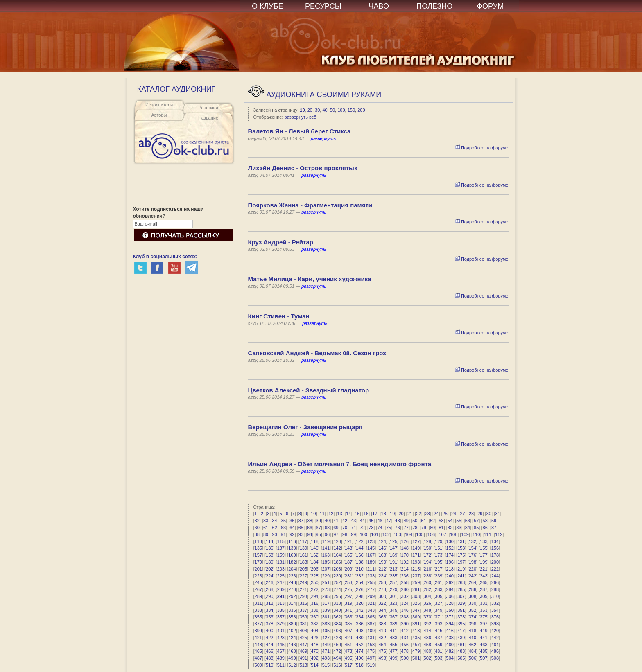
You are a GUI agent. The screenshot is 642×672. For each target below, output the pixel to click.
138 (292, 548)
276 (359, 589)
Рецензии (208, 108)
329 (461, 603)
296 (337, 596)
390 (405, 624)
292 (292, 596)
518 (359, 665)
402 (292, 631)
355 (258, 617)
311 (258, 603)
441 (484, 638)
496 (359, 658)
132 (472, 541)
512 (292, 665)
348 (427, 610)
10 (302, 110)
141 (326, 548)
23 (427, 514)
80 (432, 528)
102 (386, 534)
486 (495, 651)
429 (348, 638)
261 (439, 582)
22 (418, 514)
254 (359, 582)
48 (397, 521)
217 (439, 569)
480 (427, 651)
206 (314, 569)
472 (337, 651)
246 (269, 582)
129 (439, 541)
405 (326, 631)
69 (336, 528)
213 (393, 569)
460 (450, 645)
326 (427, 603)
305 (439, 596)
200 (361, 110)
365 (371, 617)
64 (292, 528)
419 (484, 631)
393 (439, 624)
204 (292, 569)
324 (405, 603)
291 (281, 596)
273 (326, 589)
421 (258, 638)
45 (371, 521)
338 (314, 610)
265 (484, 582)
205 (303, 569)
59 (494, 521)
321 (371, 603)
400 (269, 631)
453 (371, 645)
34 (274, 521)
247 (281, 582)
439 (461, 638)
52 (432, 521)
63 (283, 528)
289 (258, 596)
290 (269, 596)
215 (416, 569)
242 (472, 576)
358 (292, 617)
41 (336, 521)
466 (269, 651)
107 (442, 534)
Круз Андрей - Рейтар (281, 242)
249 (303, 582)
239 (439, 576)
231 (348, 576)
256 (382, 582)
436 (427, 638)
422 (269, 638)
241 (461, 576)
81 (441, 528)
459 (439, 645)
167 (371, 555)
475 (371, 651)
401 (281, 631)
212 (382, 569)
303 (416, 596)
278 (382, 589)
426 (314, 638)
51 (424, 521)
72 (362, 528)
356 (269, 617)
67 (319, 528)
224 (269, 576)
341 (348, 610)
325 (416, 603)
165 (348, 555)
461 (461, 645)
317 (326, 603)
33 (266, 521)
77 (406, 528)
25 (445, 514)
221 (484, 569)
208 (337, 569)
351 (461, 610)
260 (427, 582)
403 (303, 631)
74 (380, 528)
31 (497, 514)
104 (409, 534)
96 (327, 534)
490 (292, 658)
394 (450, 624)
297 (348, 596)
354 (495, 610)
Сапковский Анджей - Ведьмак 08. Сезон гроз (317, 353)
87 (494, 528)
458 (427, 645)
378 (269, 624)
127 (416, 541)
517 (348, 665)
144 (359, 548)
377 (258, 624)
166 (359, 555)
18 (384, 514)
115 (281, 541)
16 (366, 514)
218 (450, 569)
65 (301, 528)
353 (484, 610)
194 (427, 562)
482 (450, 651)
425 (303, 638)
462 (472, 645)
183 (303, 562)
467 (281, 651)
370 (427, 617)
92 (292, 534)
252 (337, 582)
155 (484, 548)
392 (427, 624)
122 (359, 541)
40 (325, 110)
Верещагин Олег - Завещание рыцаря (305, 427)
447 (303, 645)
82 (450, 528)
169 (393, 555)
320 (359, 603)
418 (472, 631)
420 (495, 631)
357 (281, 617)
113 (258, 541)
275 (348, 589)
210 (359, 569)
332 (495, 603)
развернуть (323, 138)
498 (382, 658)
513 (303, 665)
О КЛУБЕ (268, 6)
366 (382, 617)
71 (353, 528)
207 (326, 569)
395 (461, 624)
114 (269, 541)
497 (371, 658)
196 (450, 562)
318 (337, 603)
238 (427, 576)
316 (314, 603)
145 (371, 548)
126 (405, 541)
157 (258, 555)
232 (359, 576)
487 (258, 658)
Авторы (159, 115)
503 (439, 658)
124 (382, 541)
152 (450, 548)
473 (348, 651)
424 (292, 638)
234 (382, 576)
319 (348, 603)
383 (326, 624)
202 (269, 569)
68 (327, 528)
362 (337, 617)
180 (269, 562)
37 (301, 521)
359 (303, 617)
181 (281, 562)
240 (450, 576)
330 (472, 603)
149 (416, 548)
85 (476, 528)
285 (461, 589)
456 (405, 645)
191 (393, 562)
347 (416, 610)
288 (495, 589)
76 (397, 528)
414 (427, 631)
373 (461, 617)
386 (359, 624)
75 (389, 528)
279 (393, 589)
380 (292, 624)
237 (416, 576)
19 (392, 514)
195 (439, 562)
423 (281, 638)
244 (495, 576)
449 (326, 645)
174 (450, 555)
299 (371, 596)
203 (281, 569)
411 (393, 631)
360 (314, 617)
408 (359, 631)
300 (382, 596)
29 (480, 514)
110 (476, 534)
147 (393, 548)
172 (427, 555)
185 (326, 562)
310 (495, 596)
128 (427, 541)
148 (405, 548)
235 (393, 576)
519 (371, 665)
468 (292, 651)
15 (357, 514)
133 (484, 541)
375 (484, 617)
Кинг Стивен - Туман (279, 316)
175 (461, 555)
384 (337, 624)
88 (257, 534)
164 (337, 555)
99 (353, 534)
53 (441, 521)
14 (348, 514)
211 (371, 569)
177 (484, 555)
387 (371, 624)
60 (257, 528)
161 (303, 555)
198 (472, 562)
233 (371, 576)
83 (459, 528)
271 (303, 589)
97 (336, 534)
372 (450, 617)
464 (495, 645)
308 (472, 596)
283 (439, 589)
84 (468, 528)
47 (389, 521)
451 (348, 645)
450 (337, 645)
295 (326, 596)
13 (340, 514)
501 (416, 658)
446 (292, 645)
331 (484, 603)
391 (416, 624)
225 (281, 576)
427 (326, 638)
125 (393, 541)
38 (310, 521)
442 (495, 638)
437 (439, 638)
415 (439, 631)
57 (476, 521)
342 (359, 610)
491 (303, 658)
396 (472, 624)
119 (326, 541)
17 (375, 514)
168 (382, 555)
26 (454, 514)
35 (283, 521)
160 (292, 555)
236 (405, 576)
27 (462, 514)
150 (351, 110)
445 (281, 645)
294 (314, 596)
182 (292, 562)
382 (314, 624)
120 (337, 541)
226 (292, 576)
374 (472, 617)
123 (371, 541)
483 (461, 651)
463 (484, 645)
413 (416, 631)
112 (499, 534)
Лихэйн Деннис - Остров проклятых (303, 168)
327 (439, 603)
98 (345, 534)
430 (359, 638)
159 (281, 555)
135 (258, 548)
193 (416, 562)
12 (331, 514)
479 (416, 651)
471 (326, 651)
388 (382, 624)
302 (405, 596)
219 (461, 569)
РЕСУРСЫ (323, 6)
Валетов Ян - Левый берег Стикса (300, 131)
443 (258, 645)
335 (281, 610)
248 (292, 582)
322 (382, 603)
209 (348, 569)
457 (416, 645)
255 (371, 582)
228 (314, 576)
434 (405, 638)
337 (303, 610)
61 (266, 528)
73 (371, 528)
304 (427, 596)
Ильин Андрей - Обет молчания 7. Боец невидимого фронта (340, 464)
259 (416, 582)
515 (326, 665)
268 (269, 589)
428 (337, 638)
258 (405, 582)
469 (303, 651)
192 (405, 562)
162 (314, 555)
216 (427, 569)
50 (332, 110)
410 (382, 631)
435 (416, 638)
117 (303, 541)
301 (393, 596)
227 (303, 576)
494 (337, 658)
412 (405, 631)
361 (326, 617)
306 (450, 596)
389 (393, 624)
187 (348, 562)
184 (314, 562)
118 (314, 541)
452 (359, 645)
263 (461, 582)
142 (337, 548)
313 (281, 603)
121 (348, 541)
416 (450, 631)
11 (322, 514)
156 (495, 548)
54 (450, 521)
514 (314, 665)
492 (314, 658)
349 (439, 610)
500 (405, 658)
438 (450, 638)
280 (405, 589)
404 (314, 631)
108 (454, 534)
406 (337, 631)
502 (427, 658)
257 (393, 582)
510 (269, 665)
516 (337, 665)
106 (431, 534)
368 (405, 617)
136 (269, 548)
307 (461, 596)
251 (326, 582)
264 (472, 582)
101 (375, 534)
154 (472, 548)
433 (393, 638)
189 (371, 562)
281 (416, 589)
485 (484, 651)
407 (348, 631)
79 (424, 528)
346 (405, 610)
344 (382, 610)
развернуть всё (301, 117)
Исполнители (159, 105)
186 (337, 562)
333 (258, 610)
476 (382, 651)
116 (292, 541)
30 (317, 110)
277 (371, 589)
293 (303, 596)
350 (450, 610)
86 (485, 528)
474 (359, 651)
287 (484, 589)
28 (471, 514)
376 (495, 617)
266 (495, 582)
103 (397, 534)
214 (405, 569)
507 (484, 658)
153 (461, 548)
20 (310, 110)
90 (274, 534)
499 (393, 658)
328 (450, 603)
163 (326, 555)
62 (274, 528)
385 (348, 624)
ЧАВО (379, 6)
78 (415, 528)
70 (345, 528)
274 (337, 589)
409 (371, 631)
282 (427, 589)
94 (310, 534)
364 (359, 617)
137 (281, 548)
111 (487, 534)
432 (382, 638)
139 (303, 548)
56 (468, 521)
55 (459, 521)
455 (393, 645)
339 (326, 610)
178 (495, 555)
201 (258, 569)
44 (362, 521)
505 (461, 658)
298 (359, 596)
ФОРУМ (490, 6)
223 (258, 576)
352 (472, 610)
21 (410, 514)
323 (393, 603)
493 (326, 658)
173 (439, 555)
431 (371, 638)
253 (348, 582)
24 (436, 514)
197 (461, 562)
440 (472, 638)
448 (314, 645)
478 (405, 651)
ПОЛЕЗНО (434, 6)
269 (281, 589)
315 (303, 603)
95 (319, 534)
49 (406, 521)
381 (303, 624)
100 (341, 110)
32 (257, 521)
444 (269, 645)
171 (416, 555)
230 (337, 576)
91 (283, 534)
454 (382, 645)
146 (382, 548)
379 (281, 624)
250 (314, 582)
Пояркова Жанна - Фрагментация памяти (310, 205)
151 (439, 548)
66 (310, 528)
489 (281, 658)
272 (314, 589)
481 (439, 651)
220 (472, 569)
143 (348, 548)
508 (495, 658)
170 (405, 555)
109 (465, 534)
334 (269, 610)
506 (472, 658)
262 (450, 582)
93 (301, 534)
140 (314, 548)
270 (292, 589)
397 (484, 624)
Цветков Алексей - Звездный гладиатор (309, 390)
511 (281, 665)
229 (326, 576)
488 (269, 658)
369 (416, 617)
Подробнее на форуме (482, 148)
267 (258, 589)
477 (393, 651)
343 (371, 610)
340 (337, 610)
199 (484, 562)
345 (393, 610)
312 (269, 603)
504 (450, 658)
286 (472, 589)
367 (393, 617)
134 (495, 541)
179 (258, 562)
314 (292, 603)
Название (208, 118)
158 (269, 555)
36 (292, 521)
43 (353, 521)
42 (345, 521)
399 (258, 631)
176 (472, 555)
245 (258, 582)
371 (439, 617)
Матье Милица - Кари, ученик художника (310, 279)
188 (359, 562)
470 (314, 651)
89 (266, 534)
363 (348, 617)
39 (319, 521)
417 (461, 631)
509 (258, 665)
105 (420, 534)
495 (348, 658)
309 (484, 596)
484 (472, 651)
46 (380, 521)
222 (495, 569)
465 (258, 651)
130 (450, 541)
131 (461, 541)
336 (292, 610)
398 (495, 624)
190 (382, 562)
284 (450, 589)
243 (484, 576)
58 (485, 521)
